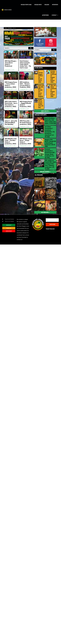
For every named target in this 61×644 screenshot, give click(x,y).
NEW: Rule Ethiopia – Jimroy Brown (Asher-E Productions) (11, 63)
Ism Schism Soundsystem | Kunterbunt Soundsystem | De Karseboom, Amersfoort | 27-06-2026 (50, 132)
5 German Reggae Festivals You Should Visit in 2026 (40, 76)
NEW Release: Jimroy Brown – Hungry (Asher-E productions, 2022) (26, 141)
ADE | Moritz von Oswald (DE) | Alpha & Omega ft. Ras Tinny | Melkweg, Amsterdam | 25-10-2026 (50, 165)
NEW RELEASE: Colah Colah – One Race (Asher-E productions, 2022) (11, 141)
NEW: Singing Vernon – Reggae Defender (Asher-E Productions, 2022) (26, 104)
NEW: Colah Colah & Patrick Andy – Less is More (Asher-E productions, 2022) (11, 104)
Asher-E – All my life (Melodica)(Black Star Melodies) (11, 123)
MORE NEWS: (39, 68)
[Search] (31, 48)
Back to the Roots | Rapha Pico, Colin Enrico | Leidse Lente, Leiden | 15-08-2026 (50, 121)
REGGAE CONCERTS (41, 115)
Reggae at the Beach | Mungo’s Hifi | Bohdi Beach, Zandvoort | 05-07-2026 (50, 143)
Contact (55, 15)
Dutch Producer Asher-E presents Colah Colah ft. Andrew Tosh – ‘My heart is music (25, 64)
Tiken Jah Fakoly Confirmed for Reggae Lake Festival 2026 (53, 91)
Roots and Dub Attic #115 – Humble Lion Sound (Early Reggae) (41, 91)
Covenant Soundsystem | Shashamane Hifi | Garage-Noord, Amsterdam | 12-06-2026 (50, 153)
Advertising (45, 15)
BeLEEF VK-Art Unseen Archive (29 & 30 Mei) (41, 103)
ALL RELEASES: (39, 175)
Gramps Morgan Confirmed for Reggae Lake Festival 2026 (53, 76)
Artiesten (10, 28)
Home (6, 28)
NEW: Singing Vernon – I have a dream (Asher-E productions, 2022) (11, 85)
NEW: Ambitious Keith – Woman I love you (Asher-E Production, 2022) (25, 85)
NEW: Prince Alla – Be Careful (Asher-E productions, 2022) (25, 123)
